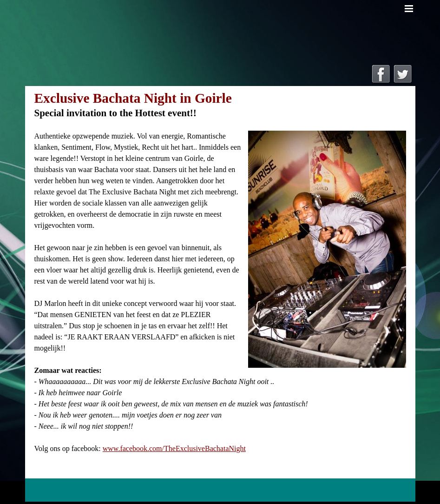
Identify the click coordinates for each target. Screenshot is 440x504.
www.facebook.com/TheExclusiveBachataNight (174, 448)
